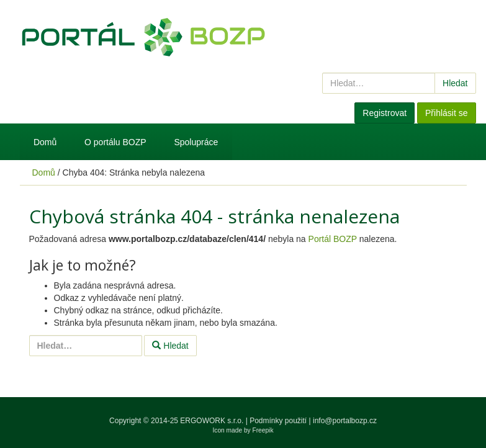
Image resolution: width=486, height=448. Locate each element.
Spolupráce (196, 142)
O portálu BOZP (115, 142)
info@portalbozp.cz (345, 421)
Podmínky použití (278, 421)
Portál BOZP (333, 239)
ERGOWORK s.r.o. (213, 421)
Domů (45, 142)
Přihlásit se (446, 113)
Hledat (455, 83)
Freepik (263, 430)
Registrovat (385, 113)
